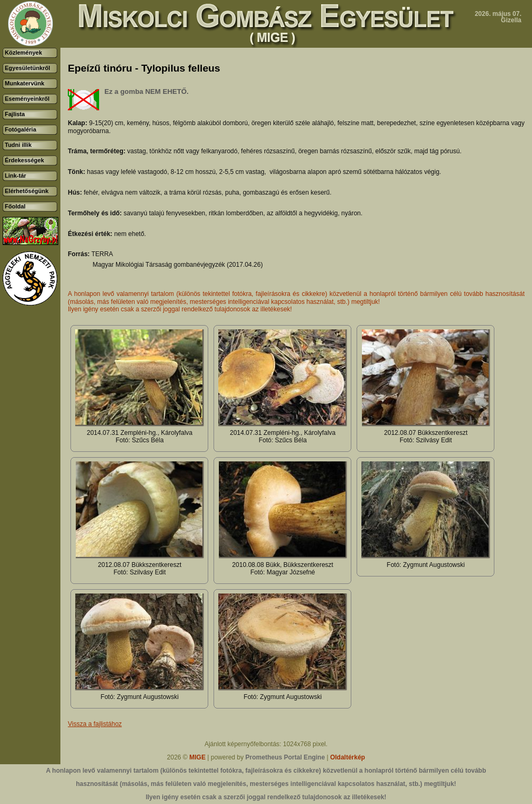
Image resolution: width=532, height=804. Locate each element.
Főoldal (15, 206)
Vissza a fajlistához (95, 724)
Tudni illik (18, 145)
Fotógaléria (20, 129)
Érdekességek (24, 160)
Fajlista (15, 114)
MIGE (197, 757)
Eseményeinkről (27, 99)
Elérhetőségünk (27, 191)
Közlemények (23, 53)
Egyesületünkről (28, 68)
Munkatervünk (25, 83)
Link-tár (15, 176)
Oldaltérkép (348, 757)
